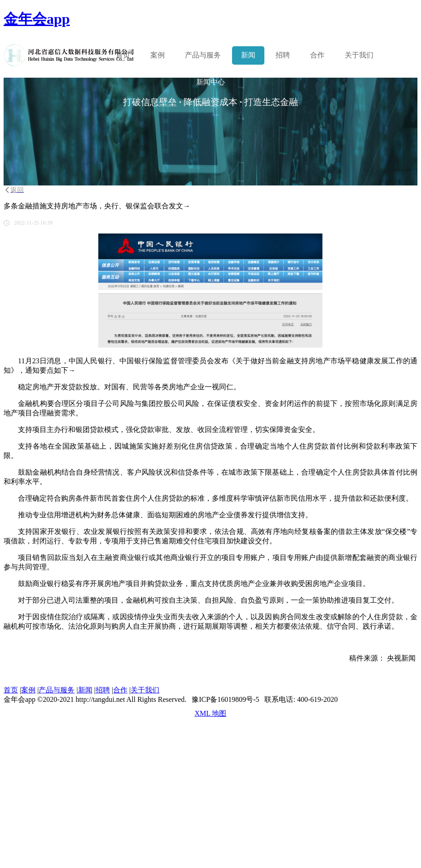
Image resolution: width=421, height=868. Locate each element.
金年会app (37, 19)
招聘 (283, 55)
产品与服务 (57, 690)
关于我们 (359, 55)
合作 (317, 55)
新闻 (248, 55)
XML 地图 (211, 713)
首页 (123, 55)
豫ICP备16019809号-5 (225, 699)
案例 (158, 55)
